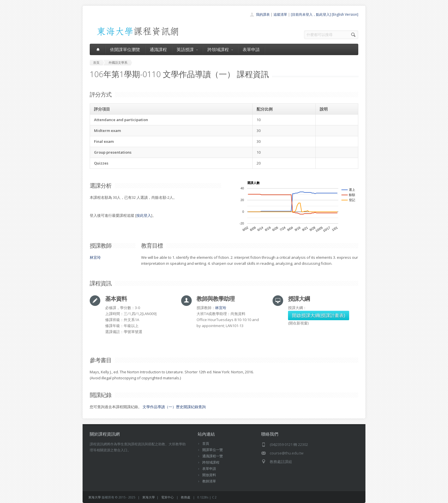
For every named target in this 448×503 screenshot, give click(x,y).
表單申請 (251, 49)
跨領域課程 (220, 49)
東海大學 (95, 497)
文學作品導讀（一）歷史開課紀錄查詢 (174, 407)
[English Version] (345, 14)
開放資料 (209, 475)
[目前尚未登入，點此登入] (311, 14)
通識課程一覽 (213, 456)
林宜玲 (95, 257)
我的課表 (263, 14)
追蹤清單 (280, 14)
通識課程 (158, 49)
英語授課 (187, 49)
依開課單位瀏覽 (125, 49)
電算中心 (167, 497)
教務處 (186, 497)
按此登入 (144, 215)
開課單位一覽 (213, 450)
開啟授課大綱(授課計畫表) (319, 315)
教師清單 (209, 481)
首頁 (206, 443)
